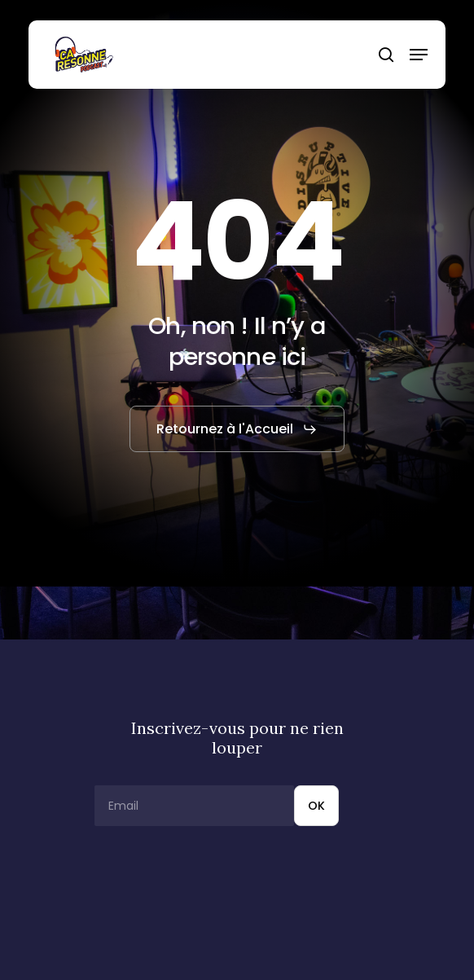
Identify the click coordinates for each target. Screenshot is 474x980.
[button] (419, 55)
